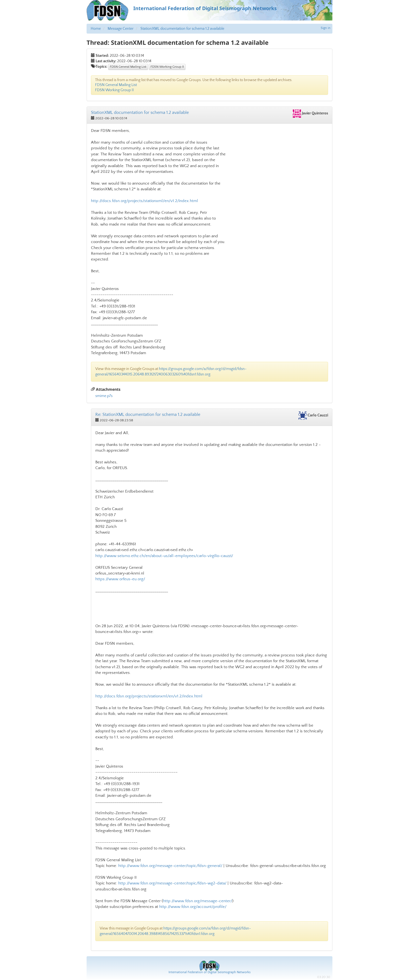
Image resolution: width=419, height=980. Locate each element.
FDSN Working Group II (167, 67)
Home (96, 29)
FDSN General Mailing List (128, 67)
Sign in (326, 28)
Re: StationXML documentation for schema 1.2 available (148, 414)
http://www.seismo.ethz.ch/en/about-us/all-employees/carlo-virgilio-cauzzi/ (164, 556)
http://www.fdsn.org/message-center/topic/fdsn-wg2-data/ (172, 883)
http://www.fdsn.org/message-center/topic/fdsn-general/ (170, 866)
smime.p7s (104, 396)
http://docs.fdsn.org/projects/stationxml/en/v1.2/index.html (144, 201)
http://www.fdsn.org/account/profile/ (193, 907)
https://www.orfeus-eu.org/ (120, 579)
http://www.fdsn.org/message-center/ (198, 901)
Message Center (121, 29)
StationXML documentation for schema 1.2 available (182, 29)
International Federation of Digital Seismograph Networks (209, 972)
